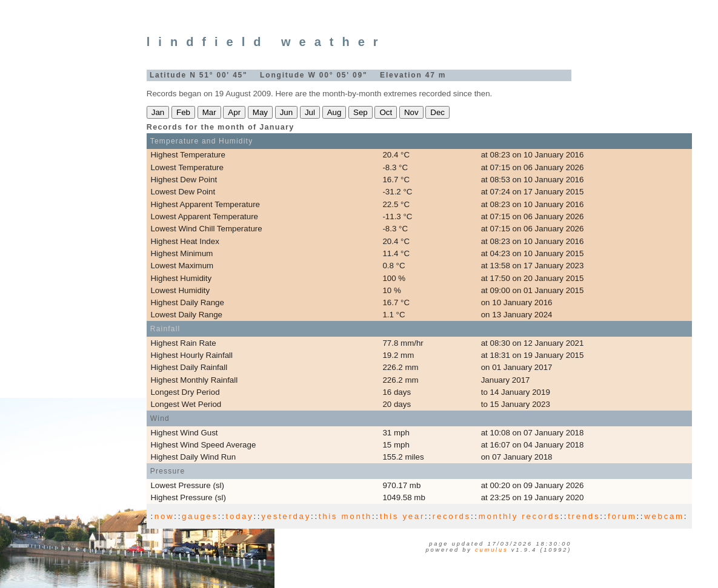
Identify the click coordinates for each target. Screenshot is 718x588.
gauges (200, 516)
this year (402, 516)
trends (584, 516)
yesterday (286, 516)
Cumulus (491, 550)
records (452, 516)
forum (622, 516)
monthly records (520, 516)
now (164, 516)
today (240, 516)
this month (345, 516)
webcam (664, 516)
